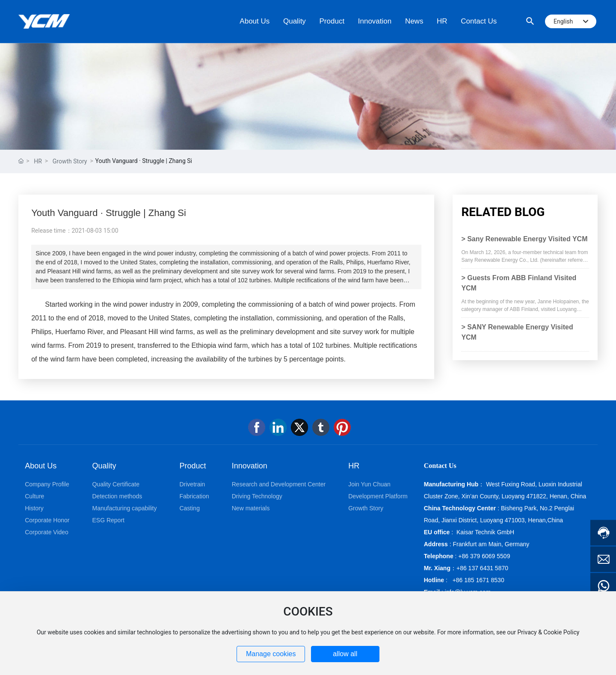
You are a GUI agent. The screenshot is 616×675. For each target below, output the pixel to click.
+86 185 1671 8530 (478, 580)
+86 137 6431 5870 (482, 568)
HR (38, 161)
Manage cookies (271, 654)
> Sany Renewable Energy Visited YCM (524, 239)
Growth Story (70, 161)
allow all (345, 654)
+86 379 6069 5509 (484, 556)
